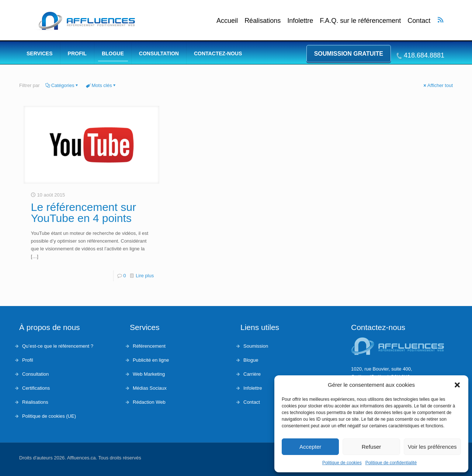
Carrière (252, 374)
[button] (457, 385)
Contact (419, 21)
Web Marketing (149, 374)
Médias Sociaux (150, 388)
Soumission (256, 346)
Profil (28, 360)
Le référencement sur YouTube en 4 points (84, 213)
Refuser (372, 447)
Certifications (36, 388)
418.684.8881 (424, 55)
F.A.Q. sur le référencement (360, 21)
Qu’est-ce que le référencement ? (58, 346)
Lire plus (145, 276)
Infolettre (300, 21)
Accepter (310, 447)
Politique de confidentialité (391, 463)
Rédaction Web (149, 402)
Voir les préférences (432, 447)
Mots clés (101, 85)
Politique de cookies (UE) (49, 416)
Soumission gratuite (349, 54)
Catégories (62, 85)
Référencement (149, 346)
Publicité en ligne (151, 360)
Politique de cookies (342, 463)
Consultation (35, 374)
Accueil (227, 21)
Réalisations (263, 21)
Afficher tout (438, 85)
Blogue (251, 360)
